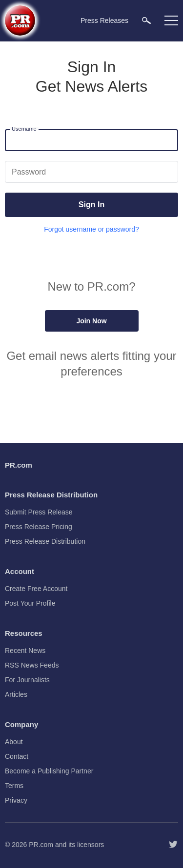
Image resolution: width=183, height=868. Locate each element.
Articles (16, 694)
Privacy (16, 800)
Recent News (25, 651)
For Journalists (27, 680)
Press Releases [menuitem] (104, 20)
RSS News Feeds (32, 665)
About (14, 742)
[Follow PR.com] (173, 845)
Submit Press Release (39, 512)
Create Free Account (36, 589)
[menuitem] (146, 20)
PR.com (41, 845)
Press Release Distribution (45, 541)
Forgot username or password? (91, 229)
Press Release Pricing (39, 527)
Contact (17, 756)
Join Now (91, 321)
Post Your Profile (30, 603)
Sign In (91, 205)
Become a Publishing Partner (49, 771)
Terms (14, 786)
